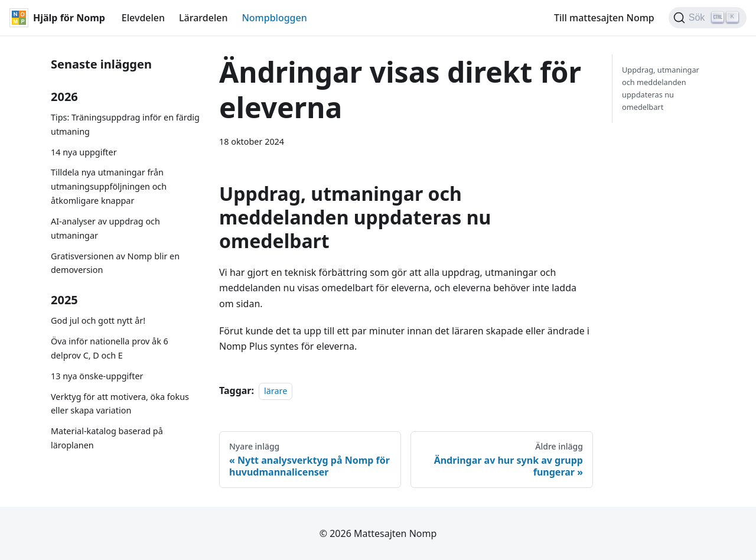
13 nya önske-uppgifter (97, 376)
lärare (276, 391)
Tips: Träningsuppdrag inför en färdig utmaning (125, 124)
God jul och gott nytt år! (98, 320)
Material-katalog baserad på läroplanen (107, 438)
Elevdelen (143, 18)
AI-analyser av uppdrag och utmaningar (105, 228)
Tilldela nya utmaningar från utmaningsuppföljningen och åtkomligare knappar (109, 186)
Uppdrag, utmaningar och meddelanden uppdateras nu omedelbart (661, 88)
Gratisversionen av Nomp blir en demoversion (115, 263)
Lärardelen (203, 18)
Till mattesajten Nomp (604, 18)
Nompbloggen (274, 18)
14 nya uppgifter (84, 152)
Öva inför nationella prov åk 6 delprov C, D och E (110, 348)
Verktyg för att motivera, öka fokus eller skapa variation (120, 404)
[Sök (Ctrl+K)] (708, 18)
